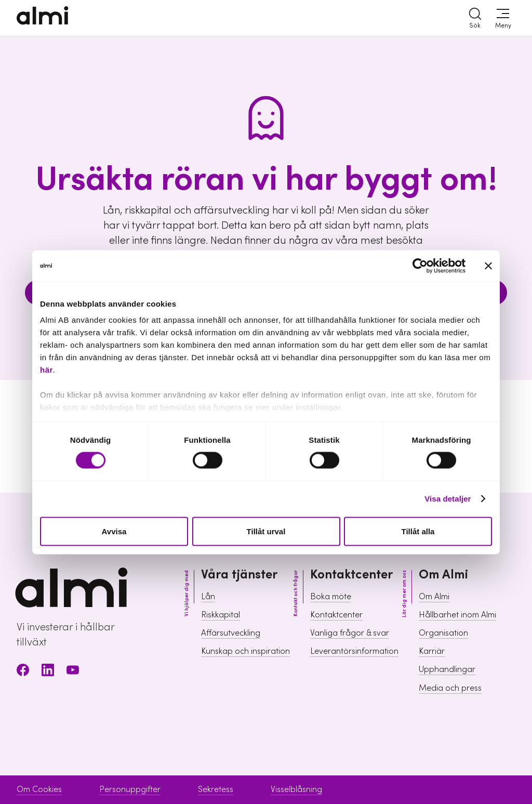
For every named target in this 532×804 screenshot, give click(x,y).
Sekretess (216, 789)
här (46, 370)
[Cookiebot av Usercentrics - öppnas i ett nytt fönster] (420, 266)
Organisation (443, 633)
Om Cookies (39, 789)
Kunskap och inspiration (245, 651)
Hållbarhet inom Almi (457, 615)
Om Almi (434, 597)
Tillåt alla (418, 531)
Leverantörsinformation (354, 651)
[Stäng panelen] (488, 266)
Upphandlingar (447, 669)
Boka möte (331, 597)
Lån (208, 597)
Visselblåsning (296, 789)
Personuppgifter (130, 789)
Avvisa (114, 531)
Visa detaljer (448, 499)
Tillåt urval (266, 531)
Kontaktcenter (336, 615)
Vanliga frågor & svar (350, 633)
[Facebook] (23, 672)
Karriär (432, 651)
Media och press (450, 688)
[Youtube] (73, 672)
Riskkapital (221, 615)
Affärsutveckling (231, 633)
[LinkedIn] (48, 672)
